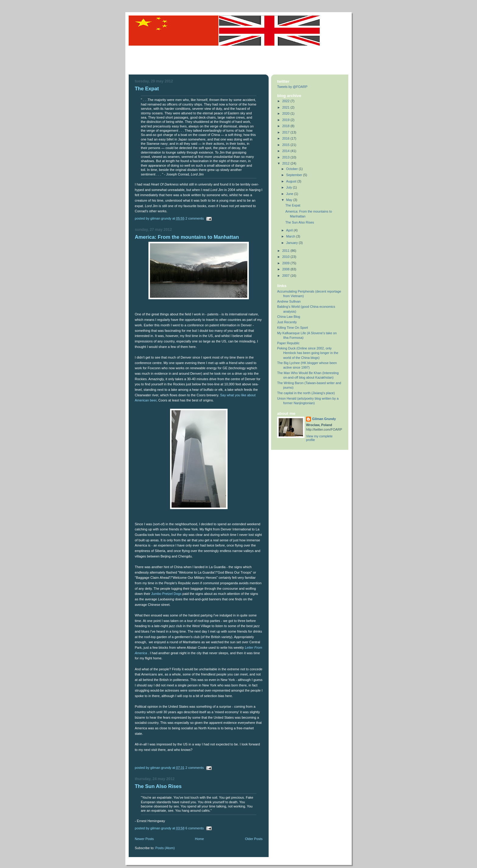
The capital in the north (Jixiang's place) (306, 393)
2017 (286, 132)
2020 (286, 113)
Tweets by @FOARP (292, 87)
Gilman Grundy (324, 419)
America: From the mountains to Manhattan (187, 237)
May (290, 200)
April (290, 230)
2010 (286, 257)
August (292, 181)
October (292, 169)
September (295, 175)
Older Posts (254, 839)
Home (199, 839)
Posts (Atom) (165, 848)
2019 (286, 120)
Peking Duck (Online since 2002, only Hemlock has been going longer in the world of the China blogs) (308, 353)
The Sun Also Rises (158, 786)
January (292, 243)
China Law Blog (289, 317)
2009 (286, 263)
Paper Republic (288, 343)
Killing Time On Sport (292, 328)
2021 (286, 107)
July (290, 187)
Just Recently (287, 322)
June (290, 194)
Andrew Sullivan (289, 301)
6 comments (194, 828)
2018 (286, 126)
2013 (286, 157)
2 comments (194, 218)
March (291, 236)
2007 (286, 276)
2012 (286, 163)
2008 (286, 269)
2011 (286, 251)
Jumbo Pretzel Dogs (166, 594)
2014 (286, 151)
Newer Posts (144, 839)
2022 (286, 101)
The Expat (147, 89)
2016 (286, 138)
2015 (286, 145)
